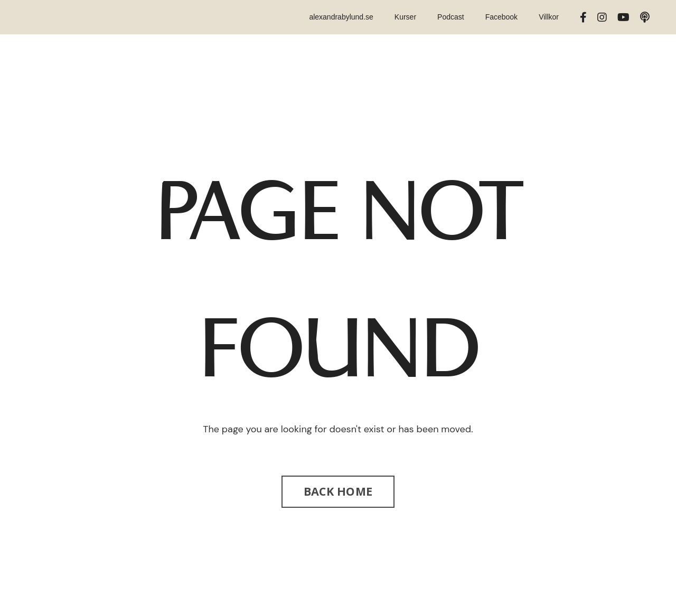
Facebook (501, 17)
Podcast (451, 17)
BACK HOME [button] (338, 491)
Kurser (405, 17)
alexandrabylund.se (341, 17)
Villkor (549, 17)
